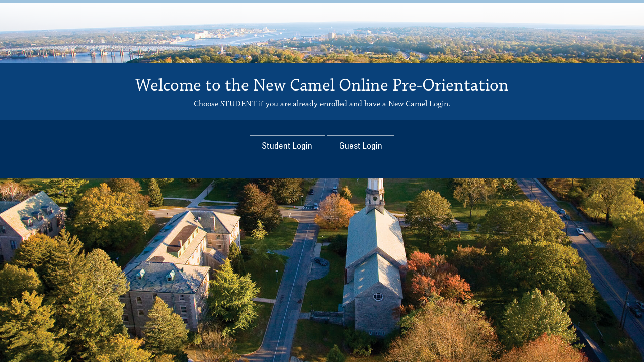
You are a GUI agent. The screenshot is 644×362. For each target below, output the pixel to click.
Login (287, 147)
